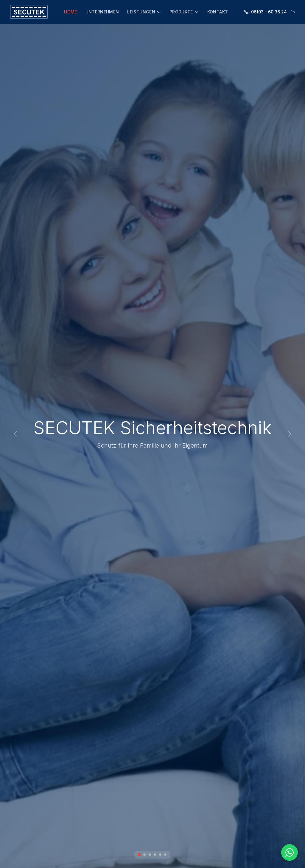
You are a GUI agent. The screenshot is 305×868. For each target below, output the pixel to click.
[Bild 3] (150, 855)
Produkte (184, 12)
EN (293, 12)
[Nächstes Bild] (290, 434)
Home (70, 12)
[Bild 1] (139, 855)
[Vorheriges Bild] (15, 434)
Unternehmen (102, 12)
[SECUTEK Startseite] (29, 12)
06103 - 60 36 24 (265, 12)
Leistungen (144, 12)
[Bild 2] (145, 855)
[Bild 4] (155, 855)
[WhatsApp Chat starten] (290, 852)
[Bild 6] (166, 855)
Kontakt (218, 12)
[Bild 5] (160, 855)
